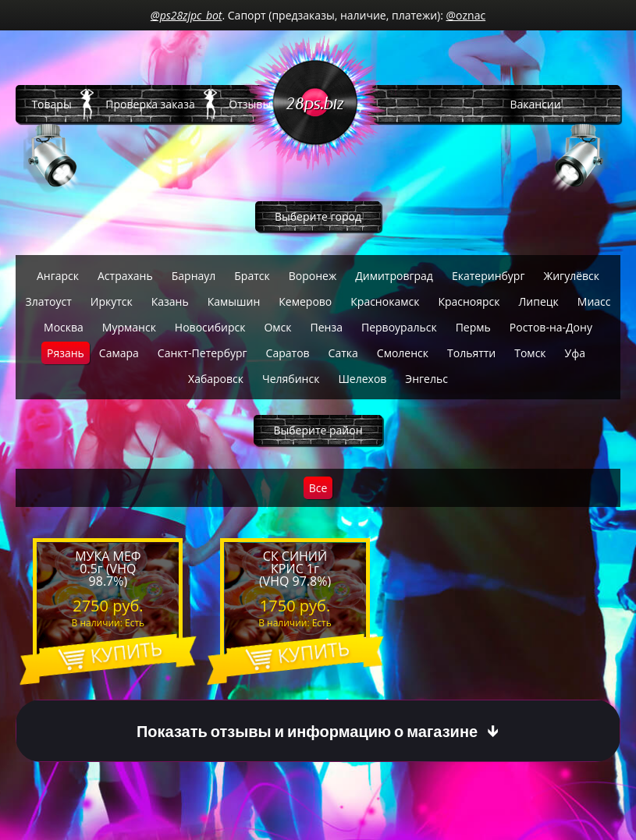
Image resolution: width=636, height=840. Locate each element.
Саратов (288, 353)
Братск (252, 276)
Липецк (539, 301)
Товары (51, 104)
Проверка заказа (150, 104)
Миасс (594, 301)
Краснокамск (385, 301)
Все (318, 488)
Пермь (473, 327)
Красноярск (469, 301)
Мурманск (129, 327)
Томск (530, 353)
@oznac (466, 15)
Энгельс (426, 379)
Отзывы (250, 104)
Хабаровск (216, 379)
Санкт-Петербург (203, 353)
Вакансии (535, 104)
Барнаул (194, 276)
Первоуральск (399, 327)
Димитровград (394, 276)
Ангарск (58, 276)
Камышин (234, 301)
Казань (170, 301)
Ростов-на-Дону (551, 327)
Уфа (575, 353)
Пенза (327, 327)
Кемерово (305, 301)
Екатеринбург (489, 276)
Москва (64, 327)
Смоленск (403, 353)
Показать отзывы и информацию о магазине (307, 731)
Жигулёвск (571, 276)
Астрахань (125, 276)
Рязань (66, 353)
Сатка (343, 353)
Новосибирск (210, 327)
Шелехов (362, 379)
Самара (119, 353)
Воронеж (313, 276)
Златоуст (48, 301)
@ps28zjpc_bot (187, 15)
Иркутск (112, 301)
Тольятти (471, 353)
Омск (277, 327)
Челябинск (291, 379)
